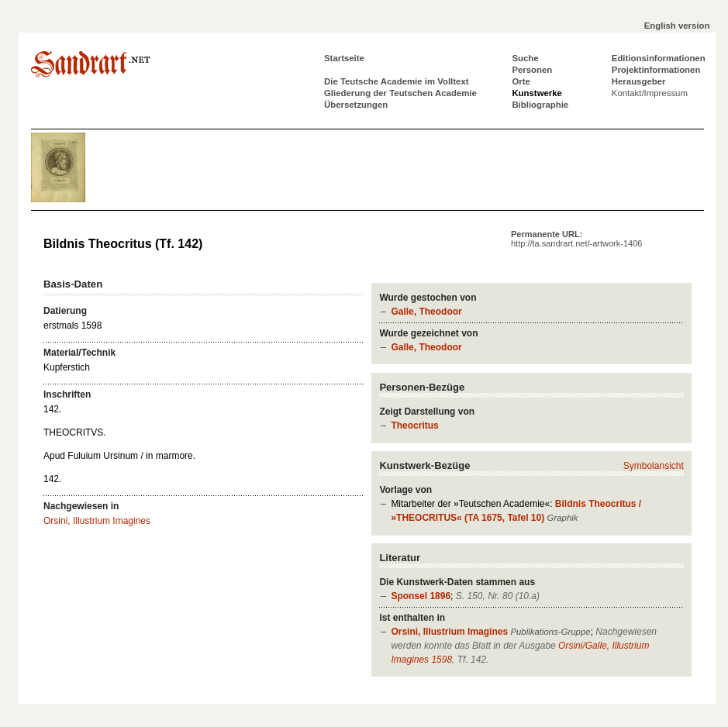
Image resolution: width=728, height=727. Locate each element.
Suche (525, 58)
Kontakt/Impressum (650, 93)
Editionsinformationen (659, 58)
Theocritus (414, 426)
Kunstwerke (537, 93)
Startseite (344, 58)
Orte (521, 81)
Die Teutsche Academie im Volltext (397, 81)
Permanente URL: (576, 239)
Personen (532, 70)
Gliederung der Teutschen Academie (400, 93)
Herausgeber (639, 81)
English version (677, 26)
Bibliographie (540, 105)
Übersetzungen (356, 105)
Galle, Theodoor (426, 312)
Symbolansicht (654, 466)
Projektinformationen (656, 70)
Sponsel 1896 (421, 596)
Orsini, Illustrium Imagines (449, 632)
